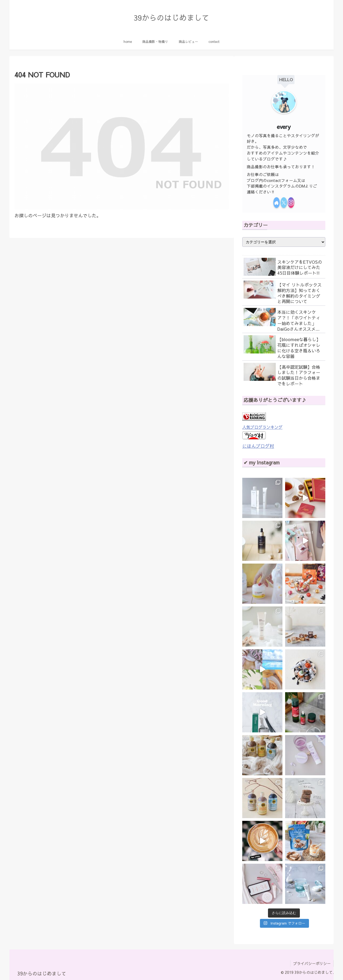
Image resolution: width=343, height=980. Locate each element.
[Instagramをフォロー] (291, 203)
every (284, 127)
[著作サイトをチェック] (277, 203)
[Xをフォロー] (284, 203)
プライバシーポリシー (312, 963)
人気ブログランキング (262, 427)
